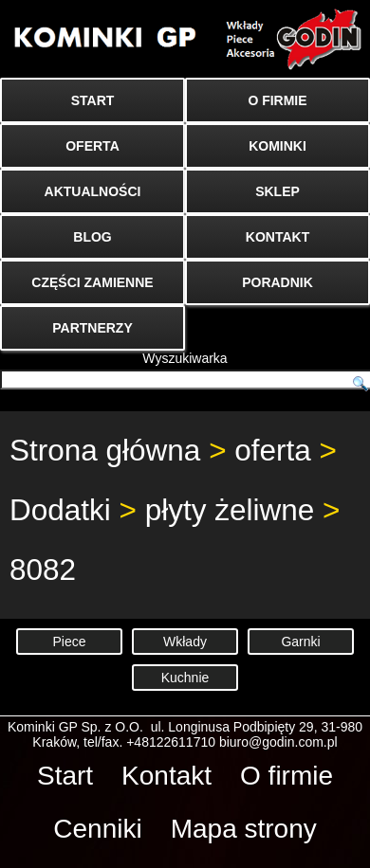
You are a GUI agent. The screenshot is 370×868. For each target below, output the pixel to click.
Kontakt (166, 776)
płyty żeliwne (230, 510)
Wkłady (185, 642)
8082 (43, 570)
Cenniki (97, 829)
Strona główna (105, 450)
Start (65, 776)
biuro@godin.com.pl (278, 742)
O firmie (287, 776)
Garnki (300, 642)
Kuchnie (185, 678)
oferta (273, 450)
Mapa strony (244, 829)
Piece (69, 642)
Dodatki (60, 510)
